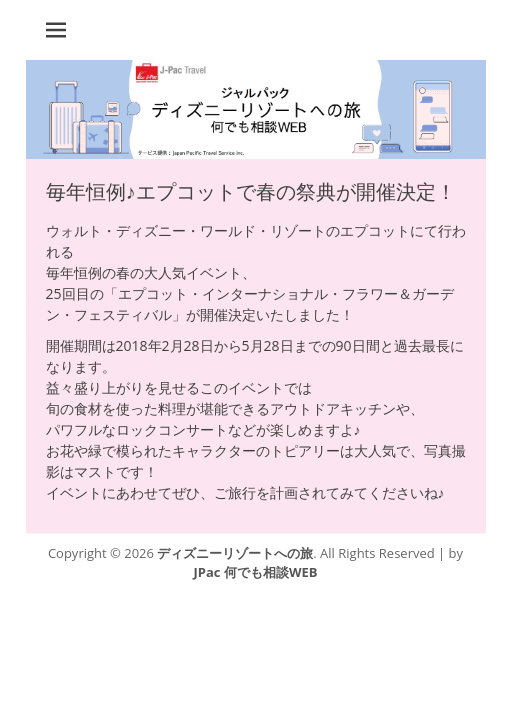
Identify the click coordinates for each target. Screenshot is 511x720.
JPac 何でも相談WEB (256, 572)
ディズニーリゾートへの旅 (235, 553)
